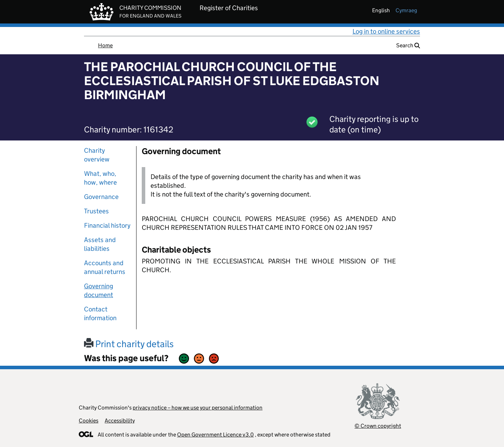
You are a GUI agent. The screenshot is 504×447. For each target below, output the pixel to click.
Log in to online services (386, 31)
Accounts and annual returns (105, 267)
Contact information (100, 314)
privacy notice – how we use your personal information (198, 408)
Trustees (96, 211)
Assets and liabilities (100, 244)
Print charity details (129, 344)
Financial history (107, 225)
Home (105, 45)
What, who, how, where (100, 178)
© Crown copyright (378, 426)
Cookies (89, 421)
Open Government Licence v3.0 (215, 435)
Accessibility (120, 421)
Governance (101, 197)
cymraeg (406, 10)
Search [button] (408, 45)
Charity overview (97, 155)
